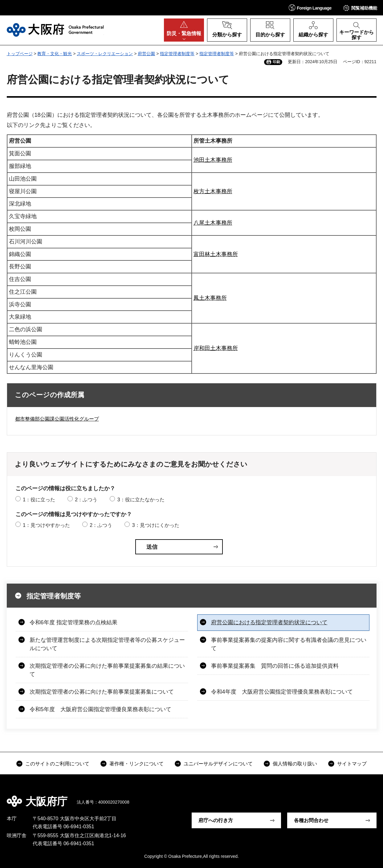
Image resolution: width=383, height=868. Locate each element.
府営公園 (146, 54)
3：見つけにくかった (156, 525)
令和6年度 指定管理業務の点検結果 (73, 622)
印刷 (276, 62)
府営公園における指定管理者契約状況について (269, 622)
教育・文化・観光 (55, 54)
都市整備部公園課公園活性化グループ (57, 419)
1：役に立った (39, 500)
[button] (310, 8)
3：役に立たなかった (141, 500)
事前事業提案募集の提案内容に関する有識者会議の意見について (289, 644)
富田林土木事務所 (216, 254)
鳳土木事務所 (210, 298)
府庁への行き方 (216, 820)
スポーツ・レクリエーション (105, 54)
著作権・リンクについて (136, 764)
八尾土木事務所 (213, 223)
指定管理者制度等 (177, 54)
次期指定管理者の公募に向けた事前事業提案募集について (102, 692)
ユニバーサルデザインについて (218, 764)
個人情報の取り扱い (295, 764)
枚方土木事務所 (213, 191)
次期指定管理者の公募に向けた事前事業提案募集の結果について (107, 670)
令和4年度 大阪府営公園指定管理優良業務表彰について (282, 692)
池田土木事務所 (213, 160)
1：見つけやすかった (46, 525)
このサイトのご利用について (57, 764)
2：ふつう (86, 500)
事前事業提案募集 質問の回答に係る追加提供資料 (275, 666)
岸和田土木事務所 (216, 348)
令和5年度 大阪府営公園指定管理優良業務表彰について (100, 709)
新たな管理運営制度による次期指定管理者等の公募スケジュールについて (107, 644)
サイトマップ (352, 764)
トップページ (20, 54)
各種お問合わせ (311, 820)
